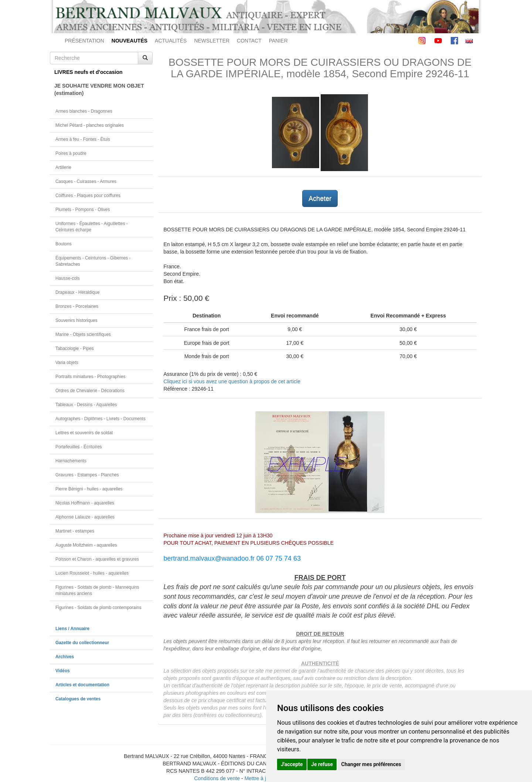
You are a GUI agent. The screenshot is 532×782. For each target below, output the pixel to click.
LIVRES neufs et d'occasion (88, 72)
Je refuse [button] (322, 764)
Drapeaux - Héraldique (78, 292)
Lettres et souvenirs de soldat (84, 433)
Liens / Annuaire (72, 629)
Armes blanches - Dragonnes (84, 111)
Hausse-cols (67, 278)
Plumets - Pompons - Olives (83, 210)
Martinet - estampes (75, 531)
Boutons (64, 244)
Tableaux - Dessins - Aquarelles (86, 405)
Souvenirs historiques (76, 320)
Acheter (320, 198)
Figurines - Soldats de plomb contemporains (98, 608)
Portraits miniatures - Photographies (91, 377)
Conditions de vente (217, 778)
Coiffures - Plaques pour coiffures (88, 195)
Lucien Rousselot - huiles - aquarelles (92, 573)
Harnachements (71, 461)
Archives (65, 657)
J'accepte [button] (292, 764)
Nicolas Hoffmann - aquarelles (85, 503)
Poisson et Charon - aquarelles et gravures (97, 559)
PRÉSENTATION (84, 41)
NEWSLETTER (212, 41)
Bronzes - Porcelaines (77, 306)
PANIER (278, 41)
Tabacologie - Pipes (75, 348)
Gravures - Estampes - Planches (87, 475)
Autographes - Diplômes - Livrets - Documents (100, 419)
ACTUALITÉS (171, 41)
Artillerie (63, 167)
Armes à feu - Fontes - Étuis (83, 139)
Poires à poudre (71, 153)
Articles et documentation (82, 685)
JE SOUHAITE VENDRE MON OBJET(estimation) (99, 89)
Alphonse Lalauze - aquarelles (85, 517)
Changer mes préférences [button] (371, 764)
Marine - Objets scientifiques (83, 334)
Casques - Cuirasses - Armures (86, 181)
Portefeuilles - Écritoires (79, 447)
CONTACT (249, 41)
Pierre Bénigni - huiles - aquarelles (89, 489)
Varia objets (67, 363)
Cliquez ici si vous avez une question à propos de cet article (232, 381)
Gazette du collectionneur (82, 643)
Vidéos (63, 671)
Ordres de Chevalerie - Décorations (90, 391)
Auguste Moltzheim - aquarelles (86, 545)
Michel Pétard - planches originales (90, 125)
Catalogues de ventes (78, 699)
